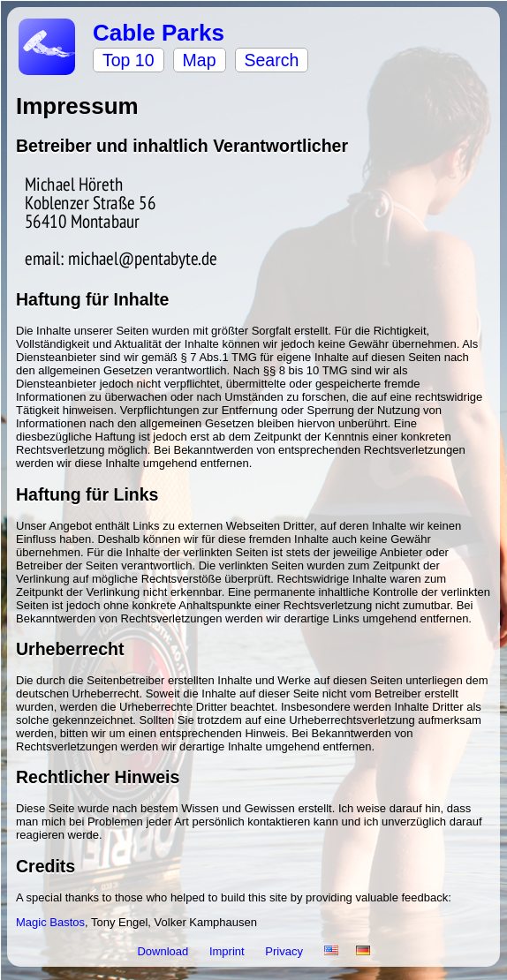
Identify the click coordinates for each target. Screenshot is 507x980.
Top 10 (129, 60)
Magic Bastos (50, 922)
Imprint (228, 951)
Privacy (285, 951)
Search (272, 60)
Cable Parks (159, 33)
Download (164, 951)
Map (200, 60)
